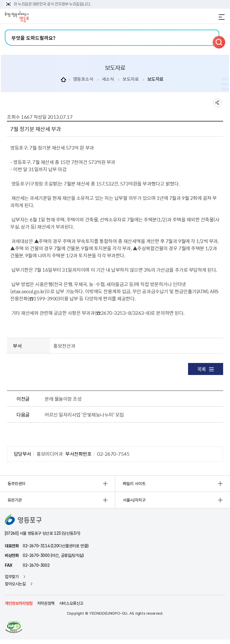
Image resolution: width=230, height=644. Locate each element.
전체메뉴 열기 (222, 17)
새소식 (108, 79)
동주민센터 (16, 484)
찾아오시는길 (15, 584)
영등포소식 (83, 79)
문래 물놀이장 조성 (63, 399)
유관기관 (15, 500)
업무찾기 (12, 577)
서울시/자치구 (134, 500)
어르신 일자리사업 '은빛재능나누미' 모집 (84, 414)
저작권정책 (46, 603)
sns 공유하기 (218, 103)
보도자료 (131, 79)
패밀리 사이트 (134, 484)
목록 (206, 369)
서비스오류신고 (71, 603)
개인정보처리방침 (19, 603)
